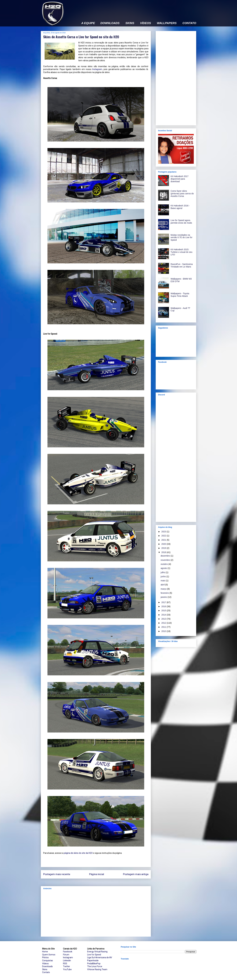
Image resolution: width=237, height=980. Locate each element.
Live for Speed (94, 955)
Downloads (47, 966)
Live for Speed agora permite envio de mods (181, 222)
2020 (164, 544)
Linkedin (67, 960)
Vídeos (45, 964)
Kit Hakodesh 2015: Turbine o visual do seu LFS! (182, 252)
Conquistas (48, 960)
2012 (164, 623)
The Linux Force (95, 966)
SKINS (130, 23)
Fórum (66, 955)
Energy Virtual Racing (97, 952)
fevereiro (165, 593)
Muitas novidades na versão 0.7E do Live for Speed (182, 238)
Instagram (97, 69)
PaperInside (93, 960)
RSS (65, 964)
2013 (164, 619)
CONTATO (189, 23)
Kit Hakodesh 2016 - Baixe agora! (180, 207)
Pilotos (45, 957)
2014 (164, 615)
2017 (164, 602)
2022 (164, 536)
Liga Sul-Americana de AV (100, 957)
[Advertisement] (141, 9)
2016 (164, 606)
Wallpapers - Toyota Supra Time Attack (180, 295)
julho (163, 572)
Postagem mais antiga (136, 874)
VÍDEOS (146, 23)
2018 (164, 552)
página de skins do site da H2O (78, 853)
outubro (165, 564)
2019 (164, 548)
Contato (46, 972)
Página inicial (97, 874)
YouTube (67, 969)
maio (163, 581)
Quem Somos (49, 955)
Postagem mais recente (57, 874)
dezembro (166, 556)
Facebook (68, 952)
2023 (164, 532)
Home (45, 952)
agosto (164, 568)
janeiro (164, 597)
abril (163, 585)
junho (164, 576)
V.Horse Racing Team (97, 969)
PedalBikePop (94, 964)
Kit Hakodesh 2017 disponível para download (180, 179)
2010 (164, 631)
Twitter (67, 966)
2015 (164, 610)
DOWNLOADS (110, 23)
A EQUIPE (88, 23)
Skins (45, 969)
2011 (164, 627)
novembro (166, 560)
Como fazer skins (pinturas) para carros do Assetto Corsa (182, 194)
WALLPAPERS (167, 23)
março (164, 589)
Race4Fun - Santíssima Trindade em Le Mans (182, 265)
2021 (164, 540)
